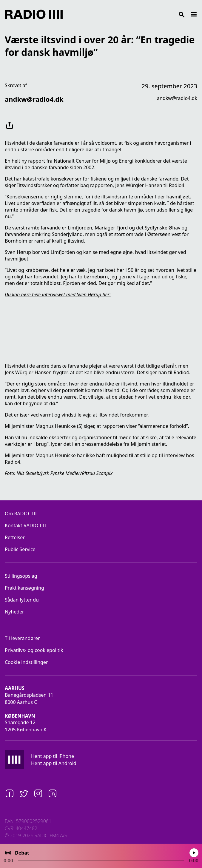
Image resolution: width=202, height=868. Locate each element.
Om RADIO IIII (21, 514)
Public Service (20, 549)
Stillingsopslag (21, 576)
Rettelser (15, 537)
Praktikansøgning (24, 588)
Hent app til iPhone (53, 756)
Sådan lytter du (22, 600)
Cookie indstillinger (26, 662)
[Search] (126, 14)
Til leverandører (22, 638)
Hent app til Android (54, 763)
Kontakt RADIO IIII (25, 525)
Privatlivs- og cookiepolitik (34, 650)
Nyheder (14, 612)
